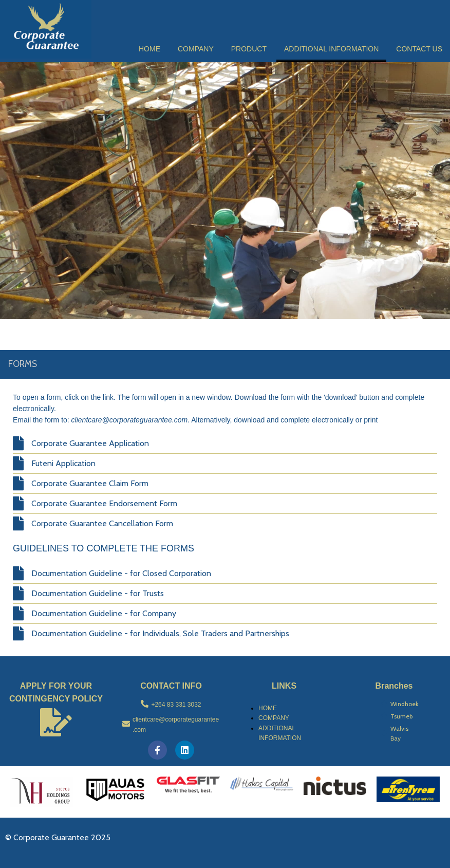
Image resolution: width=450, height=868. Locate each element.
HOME (268, 708)
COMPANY (274, 718)
